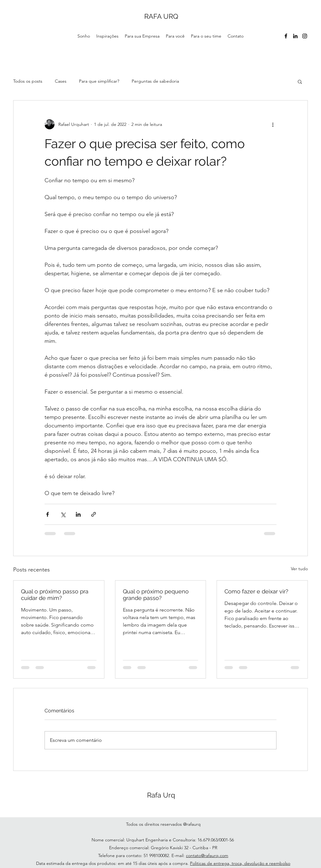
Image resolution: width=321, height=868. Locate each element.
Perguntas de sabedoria (155, 81)
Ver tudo (299, 569)
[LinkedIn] (295, 36)
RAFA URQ (161, 16)
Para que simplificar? (99, 81)
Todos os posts (28, 81)
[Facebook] (286, 36)
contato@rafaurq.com (207, 855)
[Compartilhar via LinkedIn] (78, 514)
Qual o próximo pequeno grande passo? (156, 595)
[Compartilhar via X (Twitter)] (63, 514)
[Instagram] (305, 36)
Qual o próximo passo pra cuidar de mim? (55, 595)
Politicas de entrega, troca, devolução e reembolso (240, 863)
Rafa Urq (161, 795)
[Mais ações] (273, 124)
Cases (61, 81)
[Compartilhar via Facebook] (47, 514)
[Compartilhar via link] (94, 514)
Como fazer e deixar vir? (256, 591)
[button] (300, 81)
